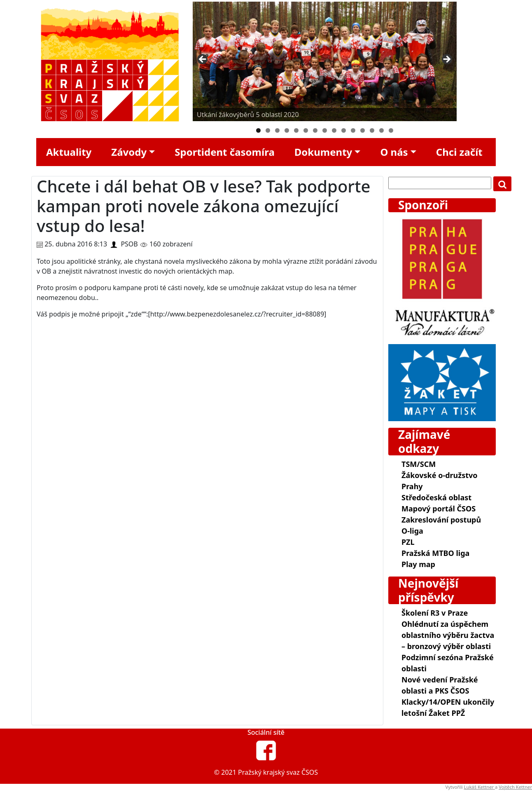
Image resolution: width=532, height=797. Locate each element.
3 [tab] (277, 130)
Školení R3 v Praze (435, 613)
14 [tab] (381, 130)
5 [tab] (296, 130)
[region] (325, 62)
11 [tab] (353, 130)
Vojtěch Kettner (515, 787)
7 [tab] (315, 130)
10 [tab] (344, 130)
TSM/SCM (419, 464)
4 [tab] (287, 130)
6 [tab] (306, 130)
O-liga (412, 531)
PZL (408, 542)
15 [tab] (391, 130)
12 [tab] (363, 130)
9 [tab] (334, 130)
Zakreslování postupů (441, 520)
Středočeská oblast (436, 497)
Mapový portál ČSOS (439, 509)
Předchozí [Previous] (203, 60)
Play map (418, 564)
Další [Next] (446, 60)
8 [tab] (325, 130)
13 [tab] (372, 130)
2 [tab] (268, 130)
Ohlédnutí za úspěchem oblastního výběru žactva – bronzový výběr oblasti (448, 635)
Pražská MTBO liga (435, 553)
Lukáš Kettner (479, 787)
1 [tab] (258, 130)
